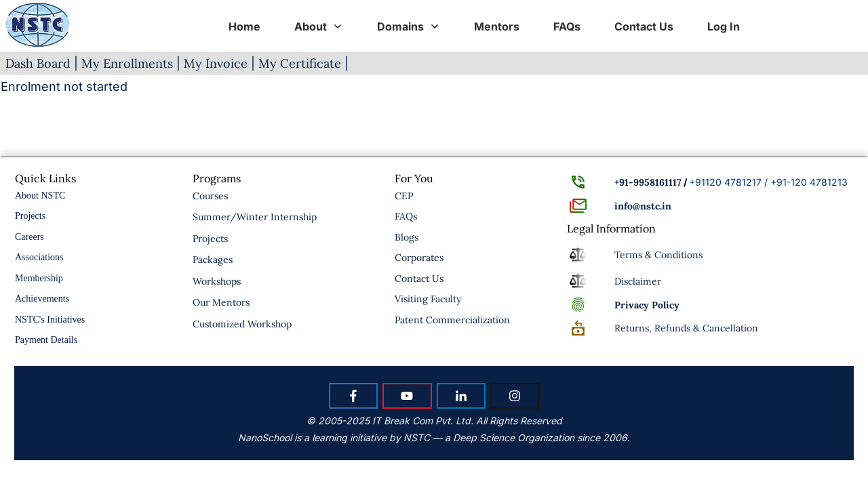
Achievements (42, 299)
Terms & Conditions (658, 255)
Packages (213, 260)
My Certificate (300, 63)
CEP (404, 196)
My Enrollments (127, 63)
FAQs (406, 216)
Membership (39, 278)
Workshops (217, 281)
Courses (210, 196)
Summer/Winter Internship (255, 217)
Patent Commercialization (452, 320)
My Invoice (216, 63)
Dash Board (38, 63)
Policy (647, 305)
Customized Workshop (242, 324)
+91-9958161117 (648, 182)
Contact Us (419, 279)
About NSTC (40, 196)
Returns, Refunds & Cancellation (686, 328)
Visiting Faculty (428, 299)
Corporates (419, 258)
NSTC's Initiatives (50, 320)
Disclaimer (638, 281)
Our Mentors (221, 302)
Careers (29, 237)
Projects (30, 216)
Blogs (407, 237)
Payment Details (46, 340)
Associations (39, 257)
